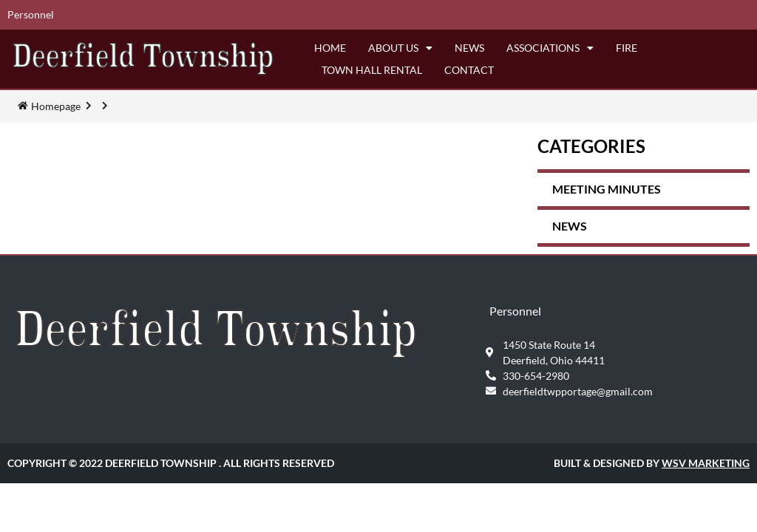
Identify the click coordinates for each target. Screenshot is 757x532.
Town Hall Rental (372, 70)
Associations (550, 48)
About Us (400, 48)
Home (330, 48)
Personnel (31, 14)
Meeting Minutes (607, 189)
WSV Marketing (706, 463)
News (469, 48)
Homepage (56, 106)
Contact (469, 70)
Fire (627, 48)
